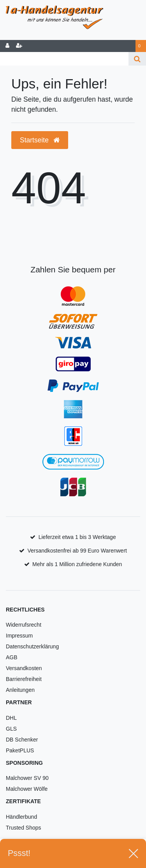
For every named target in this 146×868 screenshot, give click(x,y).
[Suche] (137, 59)
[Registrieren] (19, 46)
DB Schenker (22, 740)
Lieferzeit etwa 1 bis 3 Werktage (77, 537)
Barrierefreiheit (24, 679)
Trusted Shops (24, 828)
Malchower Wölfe (27, 789)
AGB (12, 657)
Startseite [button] (40, 140)
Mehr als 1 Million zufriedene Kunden (77, 564)
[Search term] (64, 59)
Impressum (19, 636)
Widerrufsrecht (24, 625)
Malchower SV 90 (27, 778)
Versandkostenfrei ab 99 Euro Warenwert (77, 551)
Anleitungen (20, 690)
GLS (11, 729)
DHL (11, 718)
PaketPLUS (20, 750)
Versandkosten (24, 668)
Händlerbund (21, 817)
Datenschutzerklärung (32, 646)
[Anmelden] (7, 46)
